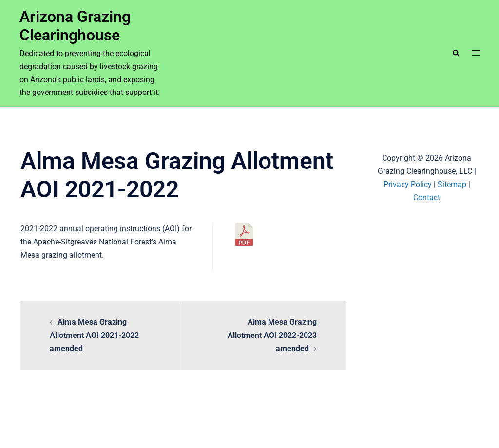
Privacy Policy (408, 184)
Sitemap (452, 184)
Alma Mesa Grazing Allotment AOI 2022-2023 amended (272, 335)
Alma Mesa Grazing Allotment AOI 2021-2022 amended (94, 335)
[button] (456, 53)
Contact (427, 197)
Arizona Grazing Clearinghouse (75, 26)
